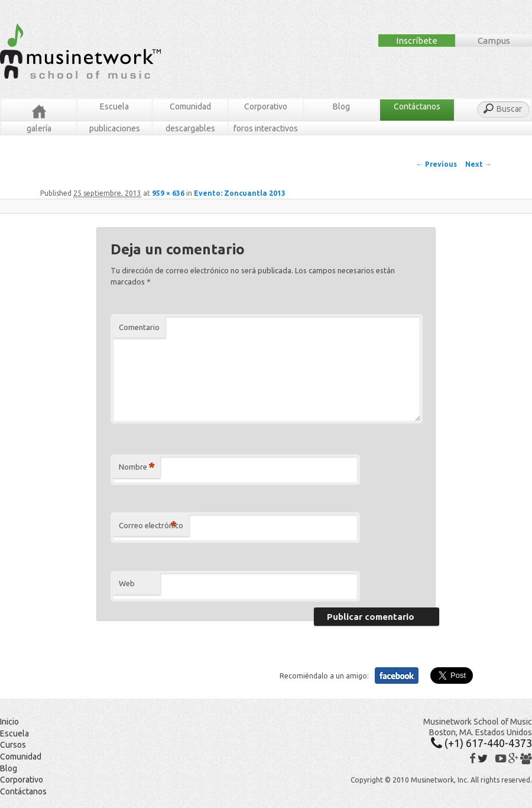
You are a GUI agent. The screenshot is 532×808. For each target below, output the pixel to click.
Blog (341, 106)
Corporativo (266, 106)
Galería (39, 128)
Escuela (114, 106)
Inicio (9, 722)
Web (127, 583)
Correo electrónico (151, 526)
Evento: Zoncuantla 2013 (240, 193)
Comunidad (190, 106)
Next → (479, 164)
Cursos (13, 745)
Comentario (139, 327)
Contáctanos (417, 106)
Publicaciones (115, 128)
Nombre (137, 467)
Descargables (190, 128)
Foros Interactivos (266, 128)
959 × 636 (168, 193)
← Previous (437, 164)
